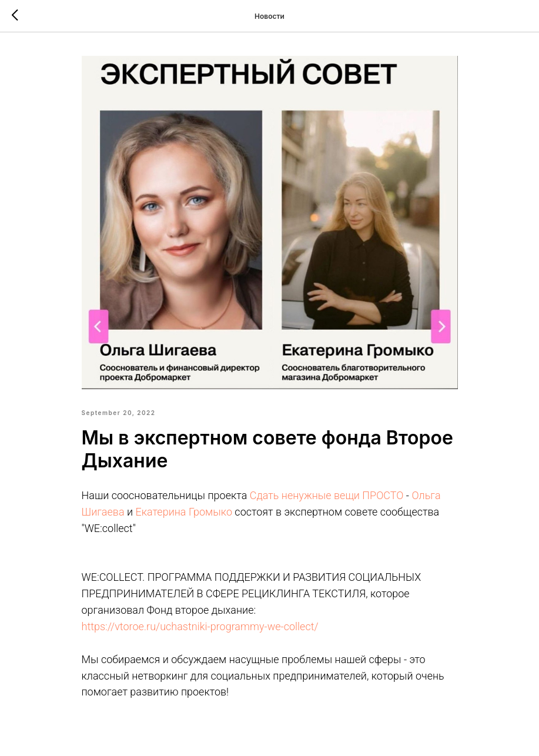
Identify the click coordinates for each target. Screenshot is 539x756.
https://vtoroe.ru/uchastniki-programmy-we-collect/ (200, 626)
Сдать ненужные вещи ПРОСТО (327, 495)
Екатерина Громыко (184, 512)
